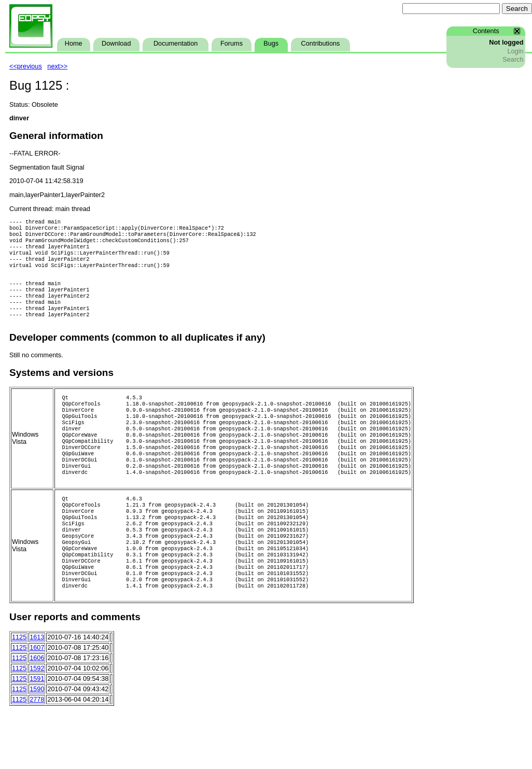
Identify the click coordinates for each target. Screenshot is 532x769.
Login (515, 51)
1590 (37, 737)
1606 (37, 706)
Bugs (271, 44)
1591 (37, 726)
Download (116, 44)
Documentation (176, 44)
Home (74, 44)
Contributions (321, 44)
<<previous (26, 66)
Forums (232, 44)
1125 (19, 685)
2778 (37, 747)
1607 (37, 695)
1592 (37, 716)
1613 (37, 685)
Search (513, 60)
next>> (57, 66)
